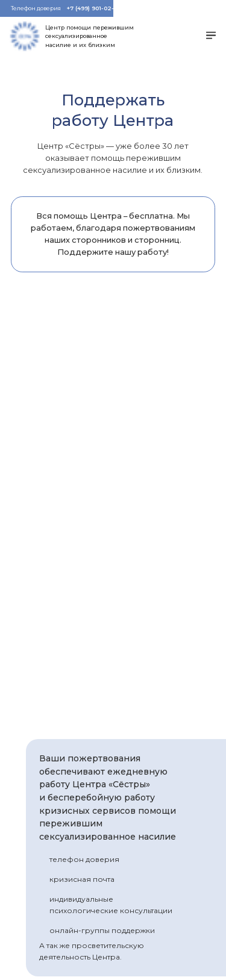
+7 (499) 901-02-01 (93, 8)
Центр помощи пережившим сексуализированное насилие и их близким (89, 36)
